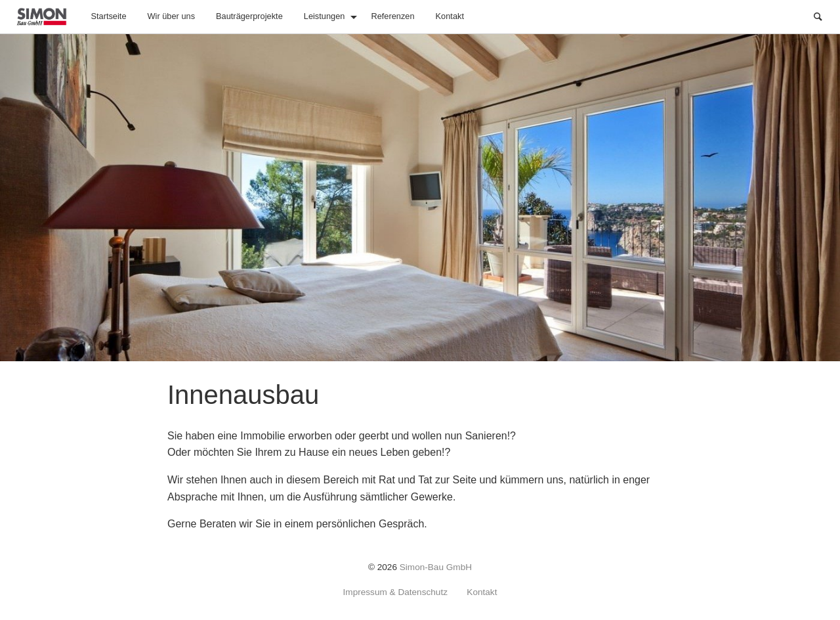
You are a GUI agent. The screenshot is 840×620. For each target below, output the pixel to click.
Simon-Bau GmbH (436, 567)
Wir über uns (172, 16)
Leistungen (325, 16)
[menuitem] (108, 17)
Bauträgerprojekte (249, 16)
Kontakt (450, 16)
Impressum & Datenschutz (395, 592)
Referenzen (392, 16)
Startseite (108, 16)
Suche (824, 16)
